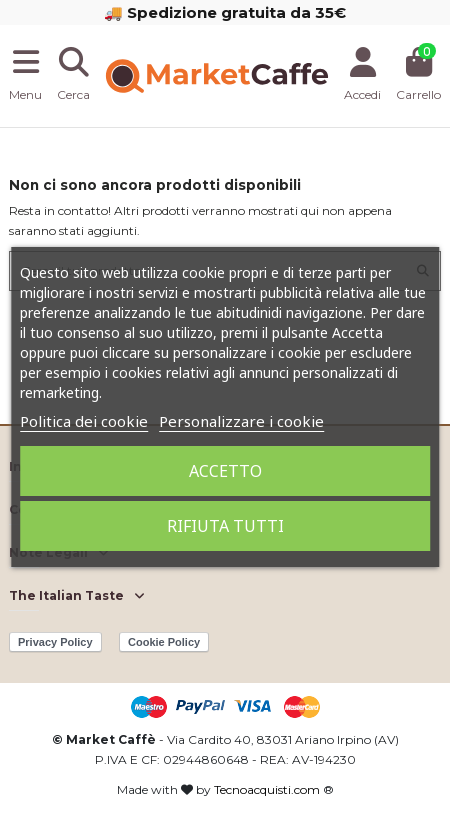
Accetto (225, 471)
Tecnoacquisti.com (267, 789)
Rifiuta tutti (225, 526)
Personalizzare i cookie (241, 421)
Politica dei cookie (84, 421)
